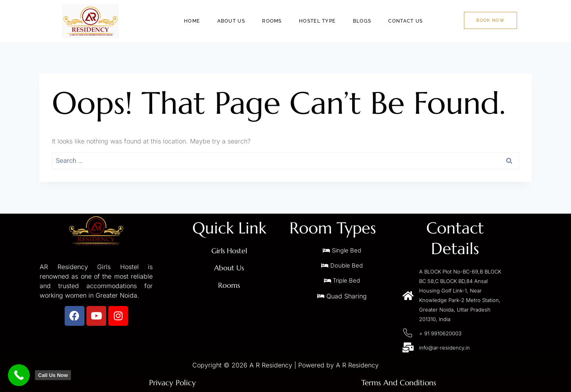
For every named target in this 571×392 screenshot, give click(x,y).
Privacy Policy (173, 383)
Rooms (278, 21)
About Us (238, 21)
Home (200, 21)
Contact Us (407, 21)
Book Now (490, 20)
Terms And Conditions (399, 383)
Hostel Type (322, 21)
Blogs (365, 21)
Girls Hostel (229, 251)
